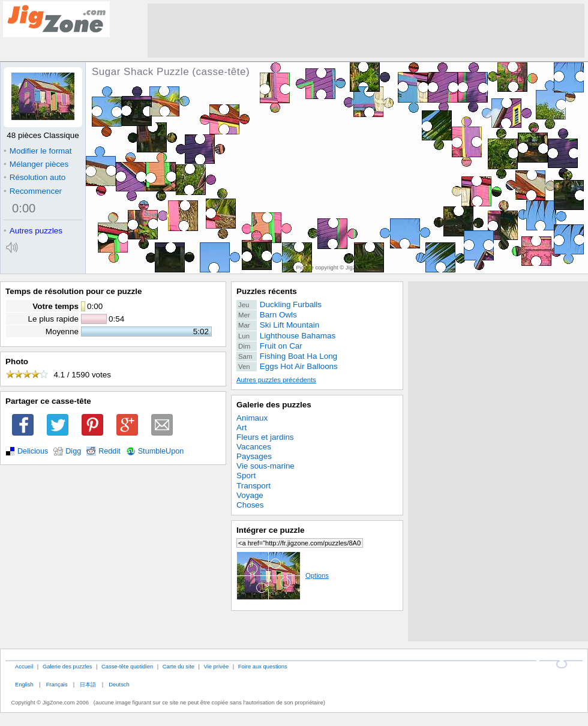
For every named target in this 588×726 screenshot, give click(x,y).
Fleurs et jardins (265, 437)
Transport (253, 486)
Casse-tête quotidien (127, 666)
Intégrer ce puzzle (271, 530)
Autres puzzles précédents (276, 380)
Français (57, 684)
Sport (246, 475)
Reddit (109, 451)
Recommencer (33, 191)
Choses (250, 505)
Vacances (254, 447)
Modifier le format (38, 151)
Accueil (24, 666)
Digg (73, 451)
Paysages (254, 456)
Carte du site (178, 666)
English (24, 684)
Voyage (250, 495)
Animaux (252, 418)
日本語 (88, 684)
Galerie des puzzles (274, 405)
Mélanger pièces (36, 164)
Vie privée (217, 666)
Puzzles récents (267, 291)
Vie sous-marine (265, 466)
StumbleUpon (161, 451)
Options (283, 575)
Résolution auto (34, 177)
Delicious (33, 451)
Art (241, 427)
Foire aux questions (263, 666)
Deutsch (119, 684)
